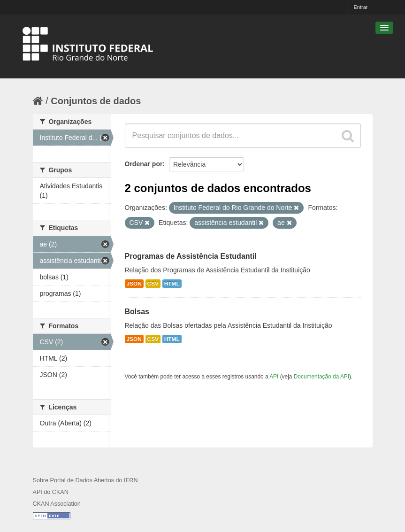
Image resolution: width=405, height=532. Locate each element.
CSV (153, 284)
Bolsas (137, 312)
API (274, 377)
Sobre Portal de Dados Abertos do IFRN (85, 480)
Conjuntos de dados (96, 101)
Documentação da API (321, 377)
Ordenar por (144, 164)
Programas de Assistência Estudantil (191, 256)
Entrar (361, 7)
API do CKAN (51, 492)
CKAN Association (57, 504)
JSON (134, 284)
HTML (172, 284)
